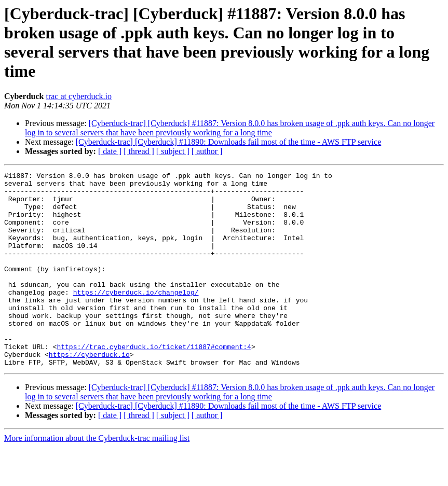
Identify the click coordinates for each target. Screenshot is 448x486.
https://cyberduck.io (89, 392)
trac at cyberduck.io (79, 96)
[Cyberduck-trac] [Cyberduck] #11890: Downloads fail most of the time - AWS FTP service (229, 142)
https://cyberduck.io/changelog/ (136, 317)
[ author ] (207, 151)
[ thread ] (139, 151)
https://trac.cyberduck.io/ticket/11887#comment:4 (154, 382)
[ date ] (110, 151)
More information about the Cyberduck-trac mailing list (97, 477)
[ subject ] (173, 151)
